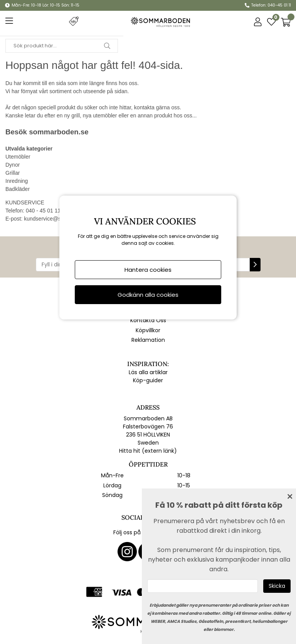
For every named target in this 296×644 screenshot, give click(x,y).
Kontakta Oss (148, 320)
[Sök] (62, 46)
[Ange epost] (203, 586)
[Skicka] (277, 586)
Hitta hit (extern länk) (148, 451)
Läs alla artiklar (148, 372)
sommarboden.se (59, 132)
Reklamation (148, 340)
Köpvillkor (148, 330)
